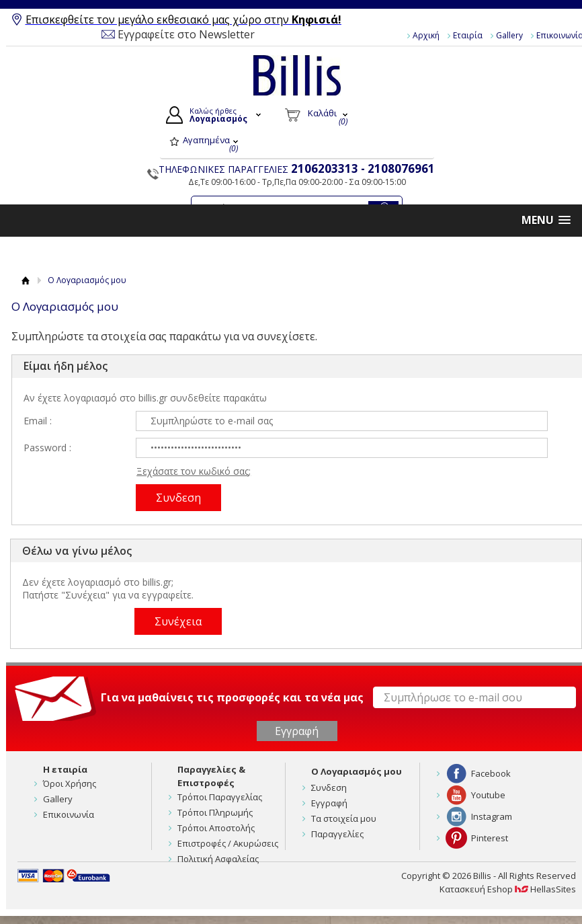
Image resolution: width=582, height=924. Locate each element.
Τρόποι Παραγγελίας (220, 797)
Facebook (491, 773)
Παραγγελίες (337, 834)
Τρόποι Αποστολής (216, 828)
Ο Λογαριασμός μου (357, 771)
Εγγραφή (329, 803)
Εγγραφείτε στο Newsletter (186, 34)
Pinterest (490, 838)
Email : (38, 421)
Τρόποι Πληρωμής (215, 812)
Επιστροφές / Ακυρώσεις (228, 843)
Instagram (492, 816)
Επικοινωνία (69, 814)
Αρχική (426, 35)
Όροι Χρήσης (70, 783)
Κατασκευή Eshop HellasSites (508, 889)
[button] (546, 220)
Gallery (509, 35)
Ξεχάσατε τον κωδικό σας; (194, 471)
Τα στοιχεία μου (344, 818)
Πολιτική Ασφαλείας (218, 859)
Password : (47, 448)
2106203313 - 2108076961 (363, 168)
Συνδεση (329, 787)
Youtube (488, 795)
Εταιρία (468, 35)
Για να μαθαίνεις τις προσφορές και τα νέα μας (232, 697)
